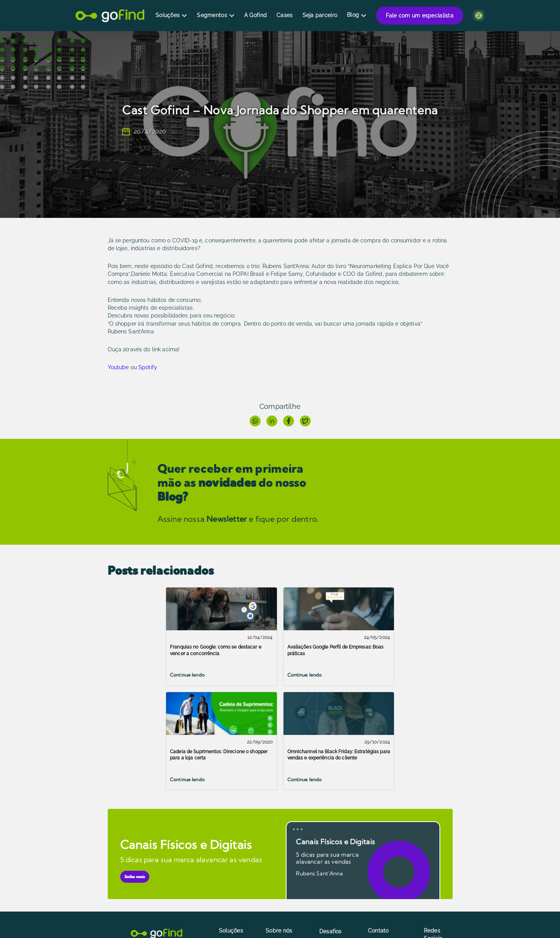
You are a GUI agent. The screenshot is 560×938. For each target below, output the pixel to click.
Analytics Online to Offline (241, 878)
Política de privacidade (280, 875)
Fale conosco (384, 844)
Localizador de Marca (237, 862)
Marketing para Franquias (339, 884)
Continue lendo (129, 675)
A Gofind (255, 15)
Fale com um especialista (420, 16)
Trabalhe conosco (379, 872)
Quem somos (282, 853)
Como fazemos (284, 863)
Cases (284, 15)
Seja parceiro (320, 15)
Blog (353, 15)
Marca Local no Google (237, 846)
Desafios (330, 827)
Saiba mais (135, 772)
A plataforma (281, 844)
